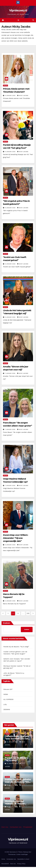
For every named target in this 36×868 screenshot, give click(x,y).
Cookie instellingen (22, 854)
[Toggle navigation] (18, 20)
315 (28, 613)
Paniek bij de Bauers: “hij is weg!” (16, 647)
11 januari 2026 (12, 807)
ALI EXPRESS (8, 699)
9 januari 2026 (10, 96)
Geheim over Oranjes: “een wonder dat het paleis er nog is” (17, 739)
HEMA (6, 694)
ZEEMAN (7, 709)
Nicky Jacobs (23, 96)
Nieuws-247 (8, 689)
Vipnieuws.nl (18, 10)
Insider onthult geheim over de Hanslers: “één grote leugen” (18, 782)
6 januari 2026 (10, 545)
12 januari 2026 (12, 742)
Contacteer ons (16, 827)
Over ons (5, 827)
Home (3, 859)
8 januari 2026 (10, 208)
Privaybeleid (28, 827)
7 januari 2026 (10, 373)
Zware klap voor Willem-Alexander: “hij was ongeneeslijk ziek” (16, 538)
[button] (33, 20)
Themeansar (12, 854)
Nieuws (5, 85)
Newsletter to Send (23, 859)
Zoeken (6, 623)
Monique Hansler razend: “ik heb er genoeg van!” (15, 803)
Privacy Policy (21, 864)
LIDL (5, 704)
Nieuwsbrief (5, 864)
